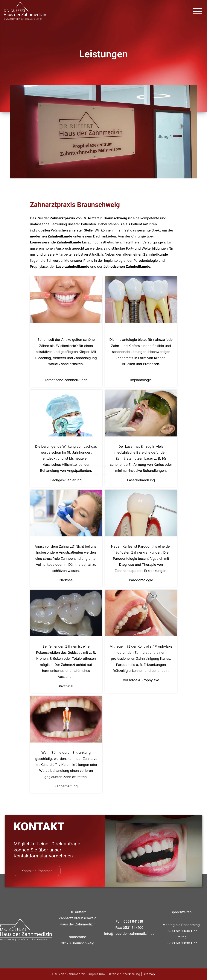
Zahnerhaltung (66, 786)
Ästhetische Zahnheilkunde (66, 380)
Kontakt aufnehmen (37, 871)
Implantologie (141, 380)
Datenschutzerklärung (124, 974)
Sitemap (149, 974)
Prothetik (66, 686)
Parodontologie (141, 580)
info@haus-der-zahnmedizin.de (129, 934)
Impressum (97, 974)
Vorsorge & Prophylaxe (141, 680)
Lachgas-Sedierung (66, 480)
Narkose (66, 580)
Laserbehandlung (141, 480)
